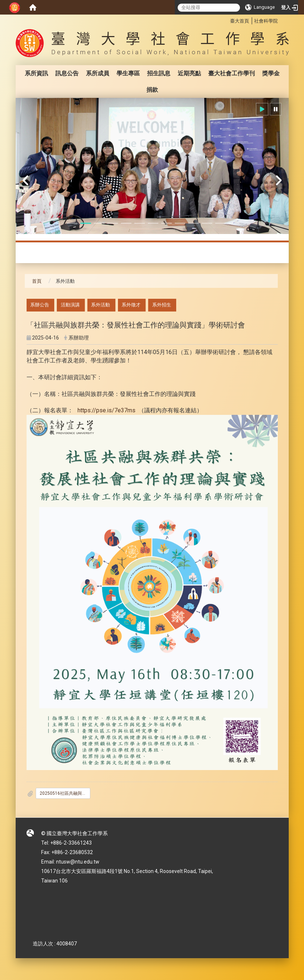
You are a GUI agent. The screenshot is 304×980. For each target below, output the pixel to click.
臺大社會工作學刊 (232, 73)
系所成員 (98, 73)
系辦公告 (40, 305)
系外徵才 (131, 305)
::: (226, 20)
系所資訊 (36, 73)
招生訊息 (159, 73)
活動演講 (70, 305)
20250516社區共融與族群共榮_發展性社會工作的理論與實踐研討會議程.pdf (65, 793)
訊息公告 (67, 73)
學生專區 (128, 73)
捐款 (152, 90)
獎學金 (271, 73)
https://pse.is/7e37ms (107, 410)
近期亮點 (189, 73)
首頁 (37, 281)
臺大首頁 (240, 21)
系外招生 (162, 305)
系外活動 (100, 305)
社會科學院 (266, 21)
